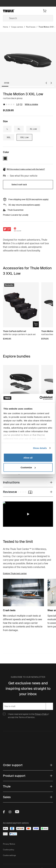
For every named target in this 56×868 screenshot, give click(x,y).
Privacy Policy (41, 714)
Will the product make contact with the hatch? (26, 169)
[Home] (11, 11)
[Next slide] (51, 83)
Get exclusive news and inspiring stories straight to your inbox (28, 688)
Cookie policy (9, 850)
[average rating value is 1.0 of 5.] (11, 104)
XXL (9, 137)
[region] (28, 514)
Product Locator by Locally (16, 215)
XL (19, 129)
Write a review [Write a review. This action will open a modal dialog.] (31, 104)
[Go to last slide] (46, 83)
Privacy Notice (9, 844)
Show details (40, 448)
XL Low (33, 129)
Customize (28, 467)
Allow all (28, 458)
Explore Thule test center (15, 573)
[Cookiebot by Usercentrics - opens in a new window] (40, 398)
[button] (28, 514)
